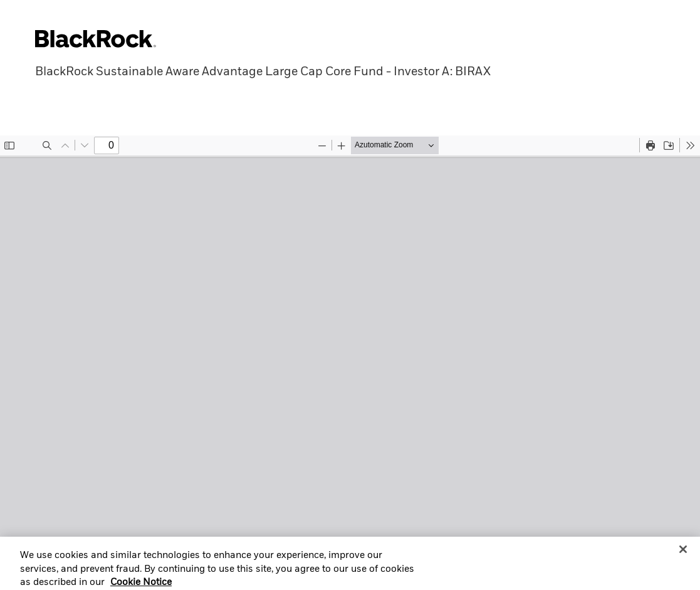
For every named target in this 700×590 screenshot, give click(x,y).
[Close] (683, 553)
